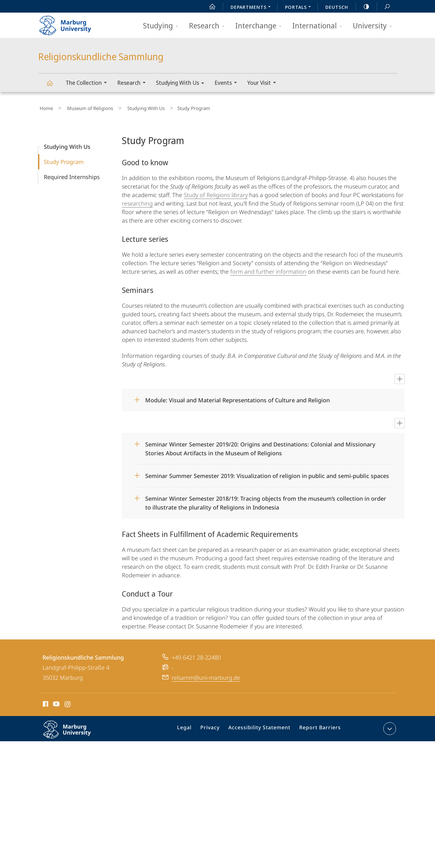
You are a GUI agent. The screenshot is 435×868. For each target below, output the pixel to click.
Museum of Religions (83, 107)
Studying (163, 26)
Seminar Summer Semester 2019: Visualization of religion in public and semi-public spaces (267, 473)
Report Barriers (318, 727)
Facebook (45, 702)
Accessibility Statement (262, 727)
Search (384, 7)
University (375, 26)
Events (228, 83)
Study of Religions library (216, 192)
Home (45, 107)
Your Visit (264, 83)
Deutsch (337, 7)
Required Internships (72, 174)
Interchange (260, 26)
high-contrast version (363, 7)
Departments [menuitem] (252, 8)
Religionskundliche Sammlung (53, 86)
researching (137, 201)
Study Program (64, 159)
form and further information (268, 269)
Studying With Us (182, 84)
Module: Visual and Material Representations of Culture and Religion (238, 397)
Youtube (56, 702)
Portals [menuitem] (300, 8)
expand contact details (389, 726)
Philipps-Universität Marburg (74, 732)
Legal (192, 727)
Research (209, 26)
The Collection (88, 83)
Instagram (68, 702)
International (319, 26)
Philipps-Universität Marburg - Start (72, 23)
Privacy (216, 727)
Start (209, 7)
